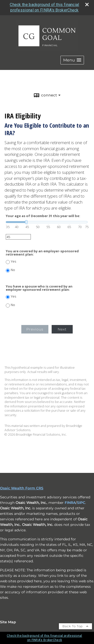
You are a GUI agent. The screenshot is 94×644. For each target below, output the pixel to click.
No (13, 270)
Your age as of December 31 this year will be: (43, 216)
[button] (72, 60)
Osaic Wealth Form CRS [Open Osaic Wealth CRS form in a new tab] (22, 488)
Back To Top (75, 626)
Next (62, 329)
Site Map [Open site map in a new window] (8, 622)
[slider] (47, 222)
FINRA (70, 503)
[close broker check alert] (87, 4)
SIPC (81, 503)
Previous (35, 329)
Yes (13, 261)
